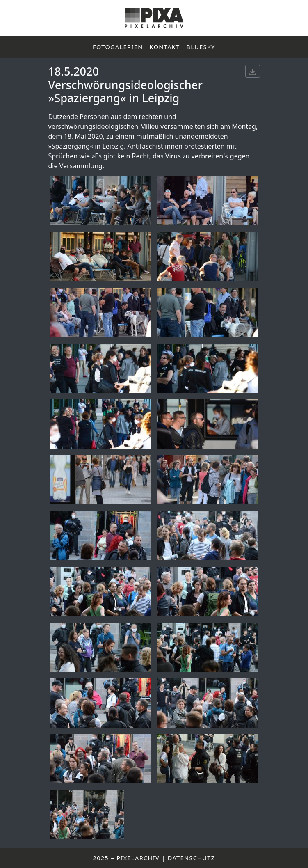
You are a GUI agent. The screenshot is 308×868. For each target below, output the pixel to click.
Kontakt (165, 47)
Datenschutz (192, 858)
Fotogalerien (118, 47)
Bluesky (201, 47)
